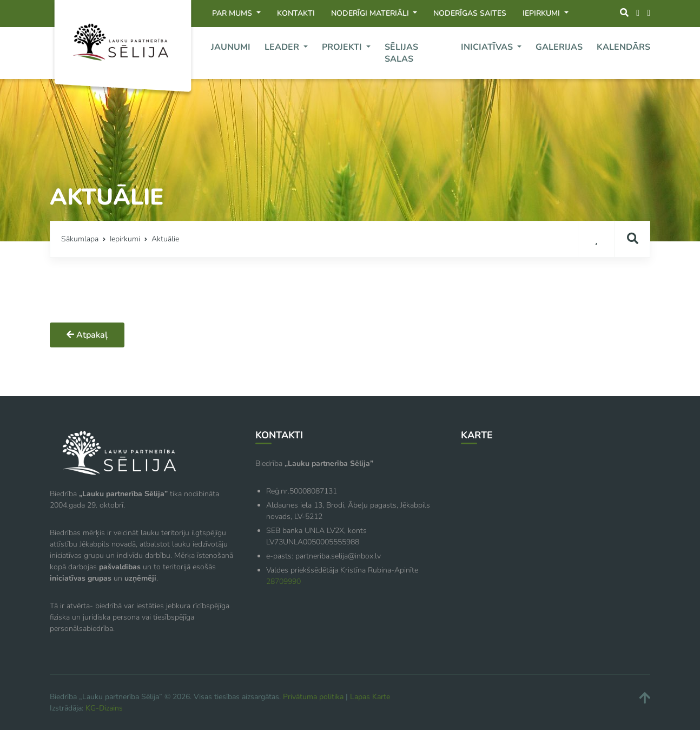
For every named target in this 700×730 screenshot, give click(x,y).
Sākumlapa (80, 239)
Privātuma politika (313, 697)
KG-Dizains (104, 708)
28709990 (283, 581)
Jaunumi (231, 47)
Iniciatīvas (488, 47)
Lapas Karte (370, 697)
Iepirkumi (542, 13)
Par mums (233, 13)
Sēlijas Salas (401, 53)
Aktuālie (165, 239)
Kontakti (296, 13)
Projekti (343, 47)
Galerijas (559, 47)
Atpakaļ (87, 335)
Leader (283, 47)
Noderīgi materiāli (371, 13)
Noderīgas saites (470, 13)
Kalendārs (623, 47)
